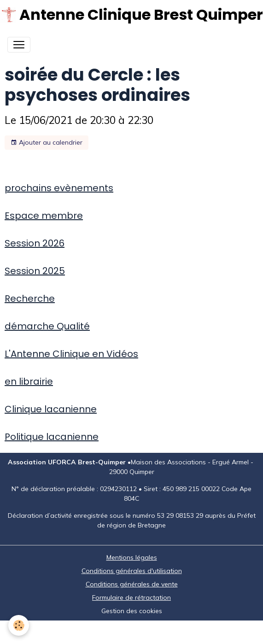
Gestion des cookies (132, 611)
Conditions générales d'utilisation (132, 571)
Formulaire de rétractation (131, 597)
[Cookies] (19, 625)
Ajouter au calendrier (47, 143)
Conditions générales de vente (132, 584)
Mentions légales (132, 557)
